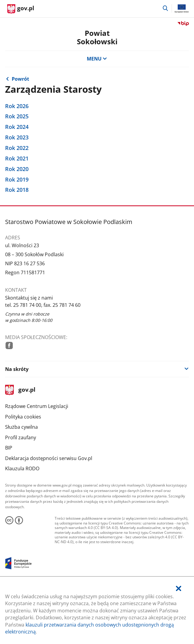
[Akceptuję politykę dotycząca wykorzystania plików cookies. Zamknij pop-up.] (179, 589)
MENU (97, 59)
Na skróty (17, 369)
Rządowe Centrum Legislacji (37, 406)
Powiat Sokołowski (97, 37)
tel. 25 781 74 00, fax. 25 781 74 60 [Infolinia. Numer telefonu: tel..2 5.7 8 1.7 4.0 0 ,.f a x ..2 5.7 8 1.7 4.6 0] (43, 305)
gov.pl (20, 390)
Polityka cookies (23, 417)
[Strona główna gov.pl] (21, 9)
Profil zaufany (21, 437)
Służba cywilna (21, 427)
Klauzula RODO (22, 468)
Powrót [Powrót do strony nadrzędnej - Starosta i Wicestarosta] (20, 79)
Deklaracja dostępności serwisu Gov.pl (49, 458)
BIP (9, 448)
